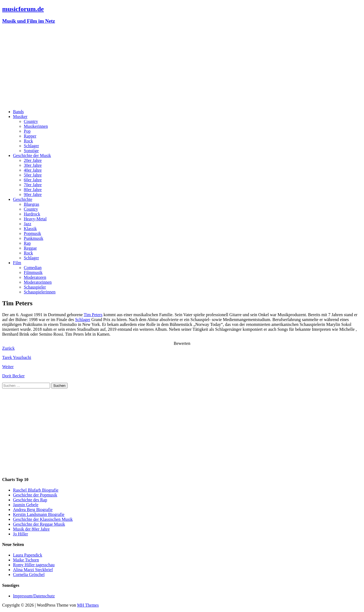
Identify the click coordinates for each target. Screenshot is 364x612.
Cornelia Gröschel (29, 575)
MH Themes (88, 605)
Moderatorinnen (38, 282)
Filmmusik (33, 272)
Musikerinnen (36, 126)
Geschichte (23, 199)
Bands (18, 112)
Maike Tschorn (26, 560)
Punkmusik (34, 238)
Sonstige (31, 151)
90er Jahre (33, 194)
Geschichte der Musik (32, 156)
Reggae (30, 248)
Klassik (30, 229)
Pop (27, 131)
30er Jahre (33, 165)
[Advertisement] (182, 67)
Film (17, 263)
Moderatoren (35, 277)
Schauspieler (35, 287)
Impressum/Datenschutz (34, 596)
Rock (28, 141)
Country (31, 121)
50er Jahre (33, 175)
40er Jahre (33, 170)
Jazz (28, 224)
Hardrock (32, 214)
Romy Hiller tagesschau (34, 565)
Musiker (20, 117)
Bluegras (32, 204)
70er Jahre (33, 185)
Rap (27, 243)
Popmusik (32, 233)
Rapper (30, 136)
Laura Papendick (28, 555)
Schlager (31, 146)
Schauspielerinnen (40, 292)
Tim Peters (93, 315)
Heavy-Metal (35, 219)
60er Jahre (33, 180)
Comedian (33, 268)
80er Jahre (33, 190)
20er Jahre (33, 160)
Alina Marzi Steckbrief (33, 570)
